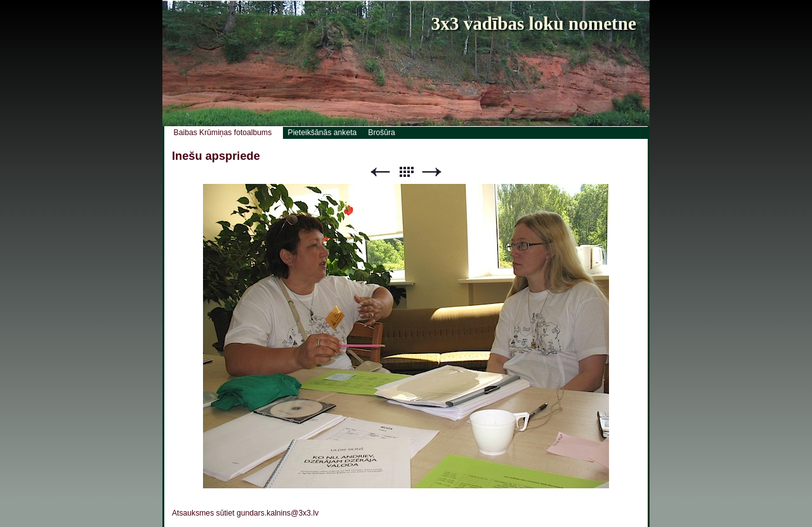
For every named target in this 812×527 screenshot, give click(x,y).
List (406, 172)
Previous (380, 172)
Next (432, 172)
